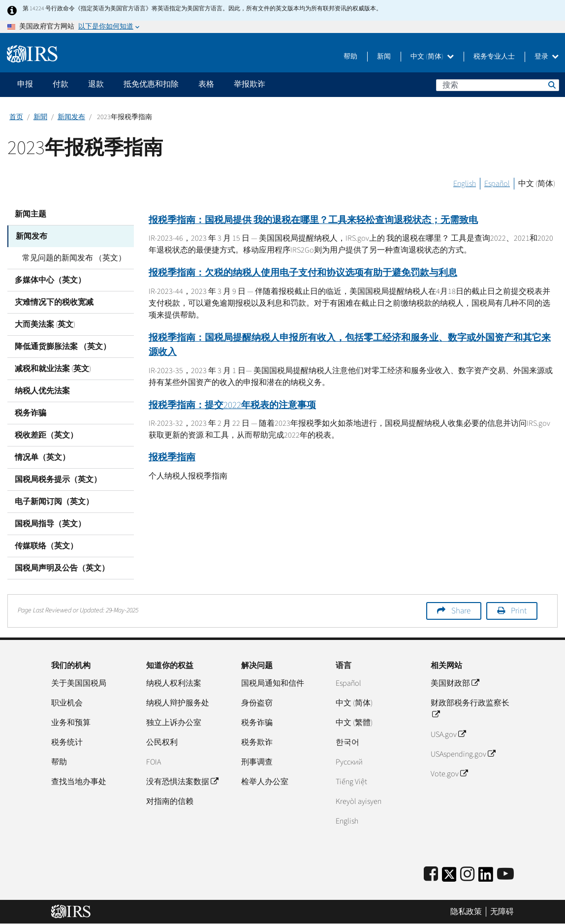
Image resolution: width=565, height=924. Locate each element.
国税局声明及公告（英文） (62, 568)
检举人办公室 (265, 782)
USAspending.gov (463, 754)
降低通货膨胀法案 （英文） (63, 347)
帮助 (350, 57)
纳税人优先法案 (42, 391)
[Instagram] (467, 875)
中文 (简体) (432, 57)
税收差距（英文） (46, 435)
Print (519, 611)
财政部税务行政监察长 (470, 709)
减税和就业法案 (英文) (53, 369)
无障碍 (502, 912)
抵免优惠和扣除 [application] (151, 84)
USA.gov (448, 734)
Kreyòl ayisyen (359, 801)
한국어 (347, 742)
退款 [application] (96, 84)
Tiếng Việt (351, 782)
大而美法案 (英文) (45, 324)
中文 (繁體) (354, 723)
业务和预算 (71, 723)
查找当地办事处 (79, 782)
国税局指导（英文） (50, 524)
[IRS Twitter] (449, 877)
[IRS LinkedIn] (486, 877)
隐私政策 (466, 912)
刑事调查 (257, 762)
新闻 (384, 57)
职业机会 (67, 703)
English (465, 184)
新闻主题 (31, 214)
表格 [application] (206, 84)
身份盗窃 (257, 703)
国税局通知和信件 (273, 683)
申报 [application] (25, 84)
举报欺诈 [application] (250, 84)
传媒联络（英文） (46, 546)
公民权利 (162, 742)
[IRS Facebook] (431, 875)
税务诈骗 (31, 413)
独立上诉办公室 (174, 723)
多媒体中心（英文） (50, 280)
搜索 (551, 85)
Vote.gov (449, 774)
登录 (547, 57)
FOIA (154, 762)
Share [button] (461, 611)
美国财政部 (455, 683)
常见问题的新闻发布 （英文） (74, 258)
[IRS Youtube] (505, 875)
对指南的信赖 (170, 801)
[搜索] (498, 85)
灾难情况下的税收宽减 (54, 302)
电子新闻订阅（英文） (54, 502)
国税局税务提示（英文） (58, 479)
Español (497, 184)
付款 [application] (61, 84)
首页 (16, 117)
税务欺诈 (257, 742)
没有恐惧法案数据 (182, 782)
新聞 (40, 117)
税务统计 (67, 742)
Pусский (349, 762)
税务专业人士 (494, 57)
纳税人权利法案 (174, 683)
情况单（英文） (42, 457)
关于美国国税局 (79, 683)
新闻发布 (71, 117)
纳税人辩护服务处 (178, 703)
